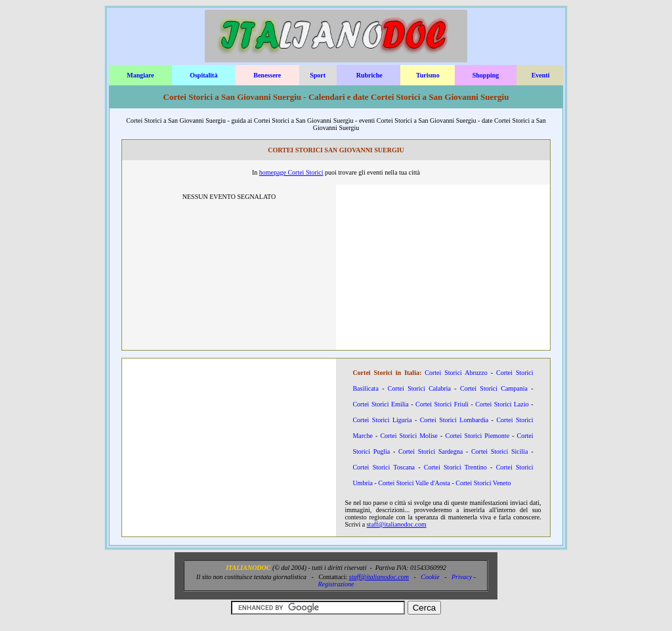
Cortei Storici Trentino (455, 467)
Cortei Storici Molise (409, 436)
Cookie (430, 577)
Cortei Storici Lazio (502, 404)
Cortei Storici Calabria (419, 388)
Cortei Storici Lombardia (454, 420)
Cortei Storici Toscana (384, 467)
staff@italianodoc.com (397, 524)
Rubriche (369, 75)
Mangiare (140, 75)
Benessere (267, 75)
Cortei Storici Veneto (483, 483)
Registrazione (336, 584)
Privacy (462, 577)
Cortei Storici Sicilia (500, 451)
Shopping (486, 75)
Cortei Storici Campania (494, 388)
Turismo (428, 75)
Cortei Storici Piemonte (478, 436)
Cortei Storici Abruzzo (456, 373)
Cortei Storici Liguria (382, 420)
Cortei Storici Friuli (442, 404)
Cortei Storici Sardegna (430, 451)
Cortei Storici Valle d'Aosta (414, 483)
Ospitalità (203, 75)
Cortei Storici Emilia (380, 404)
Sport (318, 75)
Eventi (541, 75)
